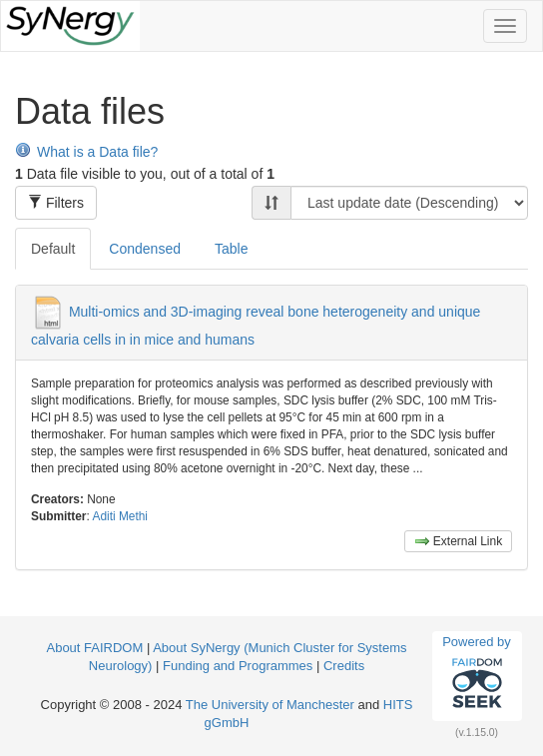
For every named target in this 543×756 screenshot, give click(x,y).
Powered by (477, 675)
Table (231, 249)
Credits (344, 666)
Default (53, 249)
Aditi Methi (120, 516)
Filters (56, 203)
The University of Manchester (270, 705)
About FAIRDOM (94, 648)
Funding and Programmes (238, 666)
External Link (458, 541)
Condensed (145, 249)
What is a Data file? (86, 152)
